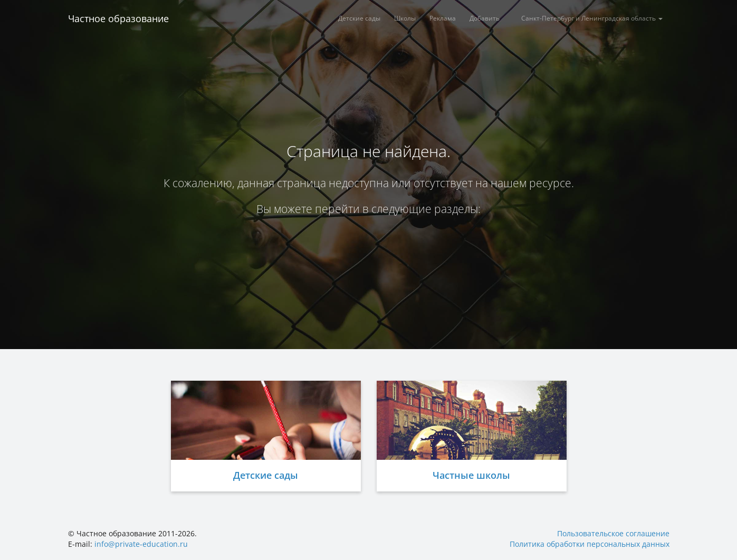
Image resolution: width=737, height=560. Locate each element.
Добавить (485, 18)
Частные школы (471, 475)
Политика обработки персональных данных (590, 544)
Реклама (443, 18)
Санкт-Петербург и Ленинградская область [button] (592, 18)
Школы (405, 18)
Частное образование (118, 18)
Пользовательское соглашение (613, 533)
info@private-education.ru (141, 544)
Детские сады (359, 18)
